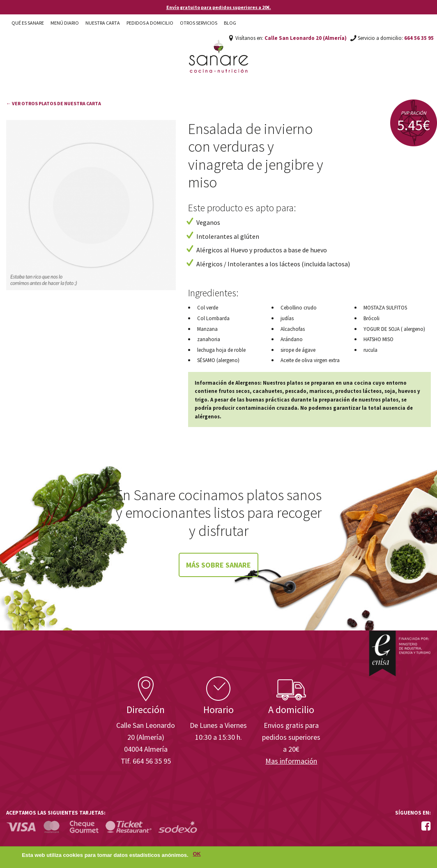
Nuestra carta (103, 23)
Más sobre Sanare (218, 565)
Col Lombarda (213, 318)
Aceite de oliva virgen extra (310, 360)
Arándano (292, 339)
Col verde (208, 308)
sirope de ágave (298, 350)
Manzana (207, 329)
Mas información (291, 761)
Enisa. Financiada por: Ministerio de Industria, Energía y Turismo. (400, 653)
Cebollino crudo (299, 308)
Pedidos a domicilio (150, 23)
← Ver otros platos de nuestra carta (54, 103)
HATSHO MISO (378, 339)
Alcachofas (293, 329)
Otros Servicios (199, 23)
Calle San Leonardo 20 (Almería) (306, 38)
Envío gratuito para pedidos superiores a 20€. (219, 7)
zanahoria (209, 339)
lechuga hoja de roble (221, 350)
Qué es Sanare (28, 23)
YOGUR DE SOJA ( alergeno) (394, 329)
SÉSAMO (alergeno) (218, 360)
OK (197, 854)
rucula (370, 350)
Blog (230, 23)
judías (287, 318)
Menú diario (65, 23)
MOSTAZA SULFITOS (385, 308)
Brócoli (371, 318)
